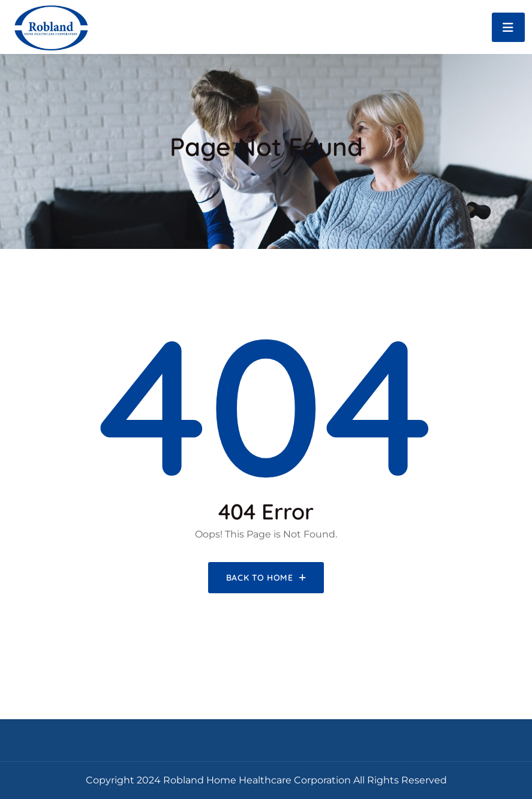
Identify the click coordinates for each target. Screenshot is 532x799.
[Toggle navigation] (508, 27)
